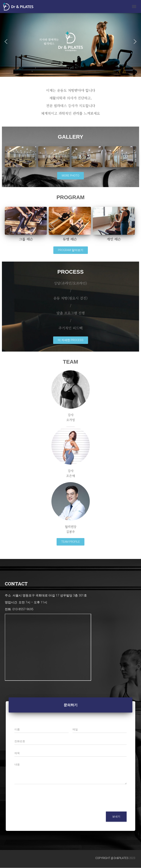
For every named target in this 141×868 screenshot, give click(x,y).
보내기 (116, 816)
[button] (6, 42)
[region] (70, 42)
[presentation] (44, 805)
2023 (132, 858)
